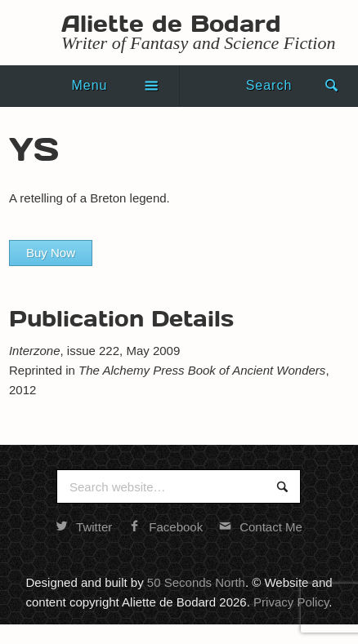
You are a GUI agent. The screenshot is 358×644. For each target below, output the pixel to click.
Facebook (166, 527)
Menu (89, 85)
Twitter (84, 527)
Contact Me (261, 527)
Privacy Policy (291, 602)
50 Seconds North (196, 582)
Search (269, 85)
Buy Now (51, 253)
